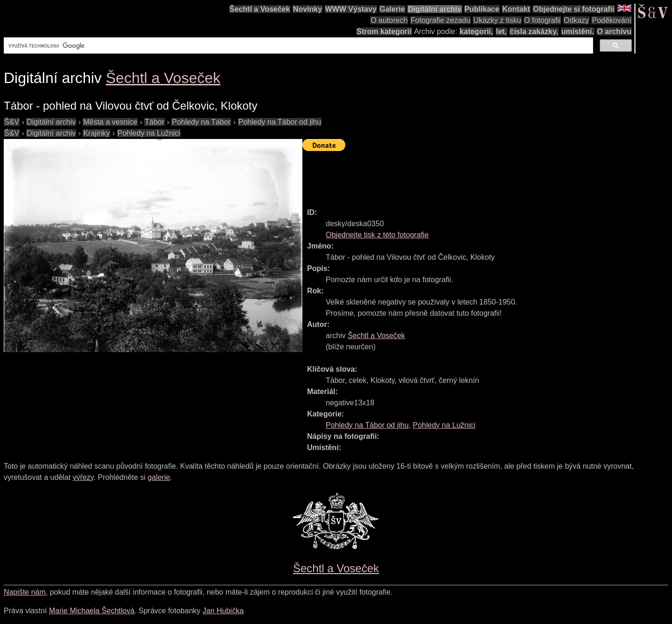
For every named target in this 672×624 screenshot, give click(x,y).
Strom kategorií (384, 31)
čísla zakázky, (534, 31)
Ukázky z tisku (497, 20)
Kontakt (516, 9)
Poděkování (612, 20)
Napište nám (25, 592)
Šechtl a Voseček (260, 9)
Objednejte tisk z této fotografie (377, 235)
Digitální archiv (435, 9)
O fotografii (542, 20)
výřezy (83, 477)
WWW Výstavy (351, 9)
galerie (159, 477)
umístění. (578, 31)
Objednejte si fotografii (574, 9)
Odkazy (576, 20)
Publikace (482, 9)
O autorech (389, 20)
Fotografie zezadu (441, 20)
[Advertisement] (472, 175)
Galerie (392, 9)
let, (501, 31)
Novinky (308, 9)
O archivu (614, 31)
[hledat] (297, 46)
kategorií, (476, 31)
